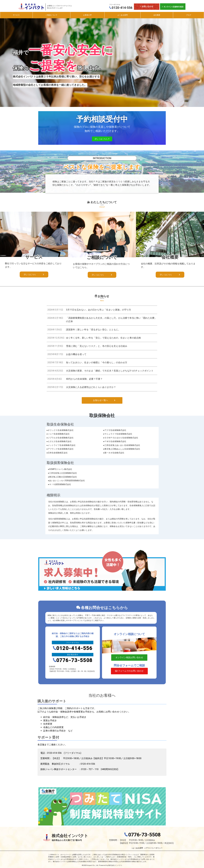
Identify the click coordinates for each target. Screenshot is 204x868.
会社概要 (157, 15)
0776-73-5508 (73, 660)
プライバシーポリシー (154, 848)
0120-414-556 (121, 8)
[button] (102, 139)
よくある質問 (123, 15)
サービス (16, 15)
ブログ (189, 15)
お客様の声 (87, 15)
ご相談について (51, 15)
